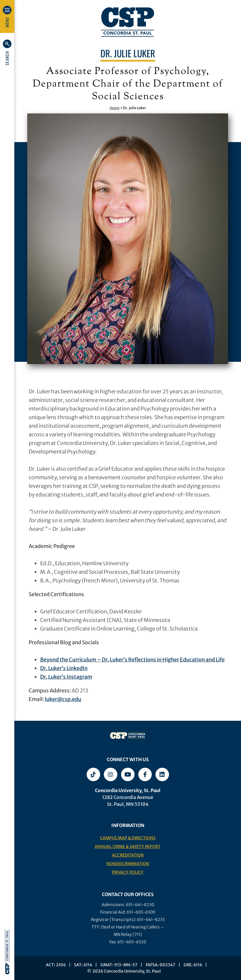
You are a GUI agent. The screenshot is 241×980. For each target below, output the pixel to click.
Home (115, 108)
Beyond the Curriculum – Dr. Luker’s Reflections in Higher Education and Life (132, 660)
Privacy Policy (128, 872)
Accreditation (128, 855)
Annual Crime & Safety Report (128, 847)
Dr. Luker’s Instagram (66, 677)
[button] (7, 52)
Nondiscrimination (128, 864)
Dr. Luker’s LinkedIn (64, 668)
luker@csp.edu (63, 699)
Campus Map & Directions (128, 838)
